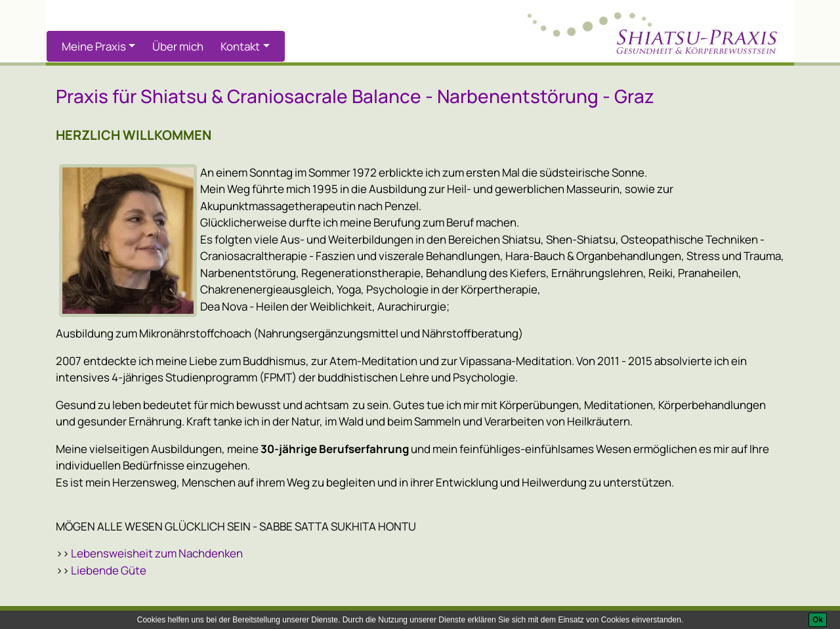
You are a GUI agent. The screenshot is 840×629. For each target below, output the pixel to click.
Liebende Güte (109, 570)
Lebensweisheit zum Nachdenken (157, 553)
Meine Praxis (94, 46)
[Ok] (818, 620)
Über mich (178, 46)
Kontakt (240, 46)
